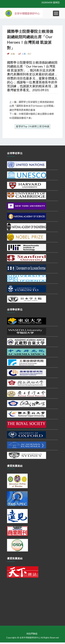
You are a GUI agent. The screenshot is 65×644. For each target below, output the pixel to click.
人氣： (26, 54)
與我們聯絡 (32, 634)
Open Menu (56, 13)
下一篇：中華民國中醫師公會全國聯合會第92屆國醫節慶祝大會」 (32, 116)
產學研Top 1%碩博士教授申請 (32, 127)
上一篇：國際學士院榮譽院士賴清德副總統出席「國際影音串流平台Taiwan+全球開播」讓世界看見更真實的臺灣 (32, 106)
